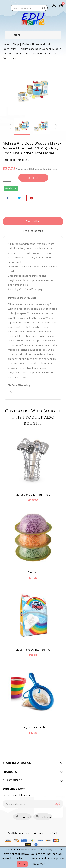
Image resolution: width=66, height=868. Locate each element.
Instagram (46, 817)
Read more (40, 864)
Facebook (26, 817)
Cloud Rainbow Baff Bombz (33, 650)
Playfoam (33, 572)
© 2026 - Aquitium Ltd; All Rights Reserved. (33, 833)
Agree (22, 864)
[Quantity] (7, 178)
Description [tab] (33, 221)
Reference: (10, 160)
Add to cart (33, 178)
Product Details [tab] (33, 231)
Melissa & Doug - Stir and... (33, 494)
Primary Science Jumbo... (33, 727)
